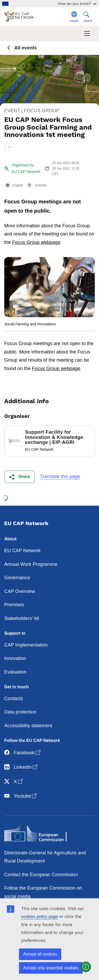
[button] (19, 477)
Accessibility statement (28, 726)
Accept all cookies (40, 954)
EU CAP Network (22, 551)
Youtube (21, 796)
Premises (14, 605)
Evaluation (15, 672)
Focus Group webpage (36, 242)
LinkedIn (21, 767)
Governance (17, 578)
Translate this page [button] (60, 476)
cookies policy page (40, 917)
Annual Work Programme (31, 564)
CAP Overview (20, 591)
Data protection (20, 712)
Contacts (14, 699)
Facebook (23, 753)
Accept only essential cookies (51, 968)
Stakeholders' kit (22, 618)
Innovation (15, 658)
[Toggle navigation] (87, 34)
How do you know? (77, 4)
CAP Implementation (26, 645)
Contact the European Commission (41, 875)
